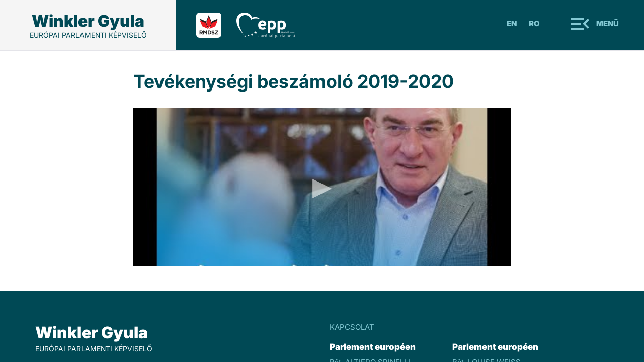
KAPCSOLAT (352, 327)
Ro (534, 23)
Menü (608, 23)
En (512, 23)
